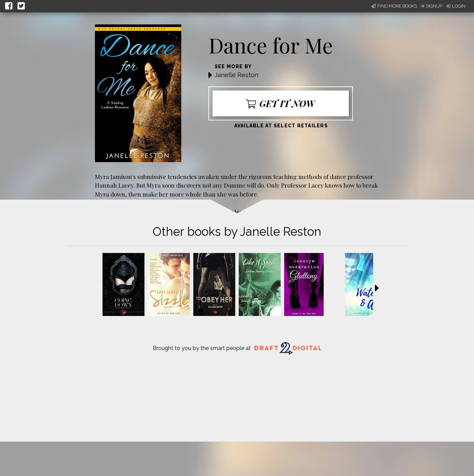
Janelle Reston (236, 75)
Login (456, 6)
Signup (431, 6)
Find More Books (394, 6)
